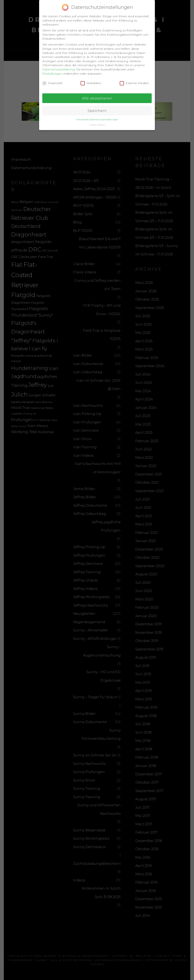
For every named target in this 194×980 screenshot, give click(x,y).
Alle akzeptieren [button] (97, 96)
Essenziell (52, 81)
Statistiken (91, 81)
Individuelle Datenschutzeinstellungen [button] (97, 118)
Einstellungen (52, 72)
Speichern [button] (97, 109)
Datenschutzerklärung (58, 68)
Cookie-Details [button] (97, 123)
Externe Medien (134, 81)
